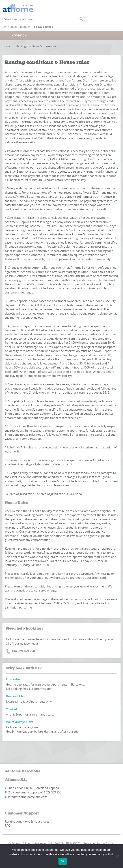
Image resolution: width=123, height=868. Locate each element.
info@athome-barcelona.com (28, 797)
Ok (63, 861)
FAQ (8, 825)
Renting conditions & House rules (27, 821)
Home (6, 46)
